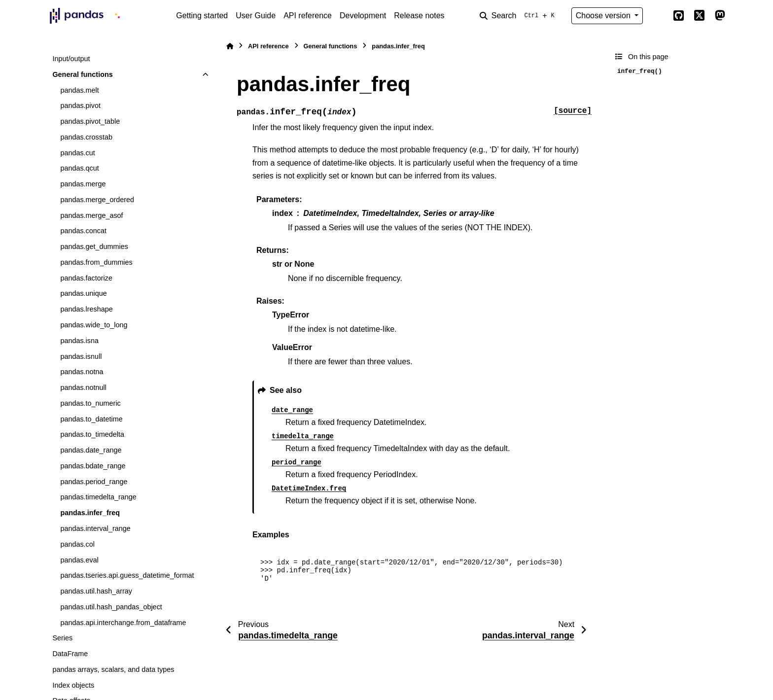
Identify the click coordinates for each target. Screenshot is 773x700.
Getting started (202, 16)
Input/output (71, 59)
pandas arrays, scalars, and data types (113, 669)
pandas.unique (83, 293)
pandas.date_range (91, 450)
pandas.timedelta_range (98, 497)
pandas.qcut (79, 168)
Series (62, 638)
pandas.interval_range (95, 528)
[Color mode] (658, 16)
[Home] (230, 46)
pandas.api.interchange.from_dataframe (123, 623)
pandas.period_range (94, 482)
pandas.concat (83, 231)
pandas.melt (79, 90)
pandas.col (77, 544)
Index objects (73, 685)
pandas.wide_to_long (94, 325)
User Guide (256, 16)
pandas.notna (82, 372)
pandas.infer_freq (90, 513)
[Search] (519, 16)
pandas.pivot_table (90, 121)
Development (363, 16)
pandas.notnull (83, 387)
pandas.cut (77, 153)
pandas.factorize (86, 278)
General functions (82, 74)
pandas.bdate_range (93, 466)
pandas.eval (79, 560)
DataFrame (70, 654)
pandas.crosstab (86, 137)
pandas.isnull (81, 356)
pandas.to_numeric (90, 403)
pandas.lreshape (86, 309)
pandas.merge (83, 184)
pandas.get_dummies (94, 246)
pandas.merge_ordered (97, 200)
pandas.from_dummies (96, 262)
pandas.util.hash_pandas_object (111, 607)
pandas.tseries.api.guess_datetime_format (127, 575)
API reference (308, 16)
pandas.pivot (80, 105)
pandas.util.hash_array (96, 591)
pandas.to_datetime (91, 419)
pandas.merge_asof (91, 215)
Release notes (419, 16)
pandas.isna (79, 341)
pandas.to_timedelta (92, 434)
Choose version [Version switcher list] (604, 16)
